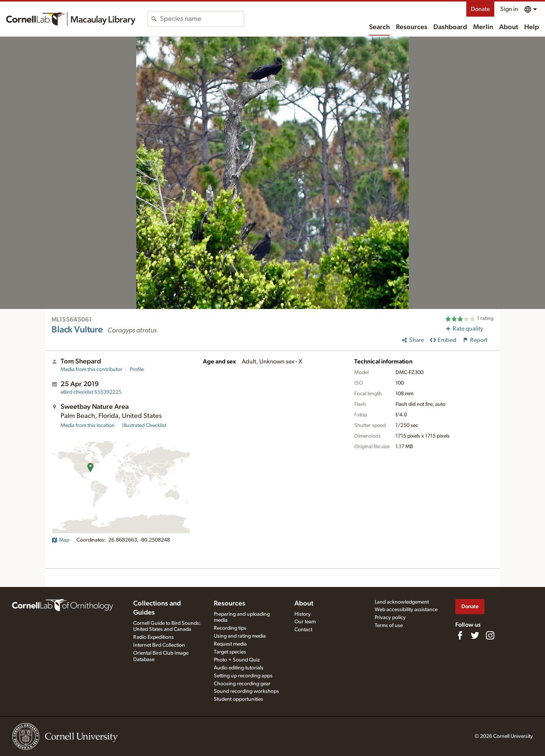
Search (379, 27)
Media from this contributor (91, 369)
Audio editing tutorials (239, 668)
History (303, 614)
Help (532, 27)
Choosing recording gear (242, 684)
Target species (230, 652)
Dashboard (450, 27)
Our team (305, 622)
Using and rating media (240, 636)
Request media (230, 644)
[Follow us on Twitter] (475, 635)
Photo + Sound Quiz (237, 660)
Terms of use (389, 626)
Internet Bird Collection (159, 645)
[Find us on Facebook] (460, 635)
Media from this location (88, 425)
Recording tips (230, 628)
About (509, 27)
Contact (303, 630)
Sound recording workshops (246, 691)
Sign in (509, 9)
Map (60, 540)
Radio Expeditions (153, 637)
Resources (412, 27)
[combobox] (202, 19)
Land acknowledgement (402, 602)
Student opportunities (238, 699)
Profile (137, 369)
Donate (480, 9)
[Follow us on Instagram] (490, 635)
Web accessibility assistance (406, 610)
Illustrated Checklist (144, 425)
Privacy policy (390, 618)
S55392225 (91, 392)
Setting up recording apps (243, 676)
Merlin (483, 27)
